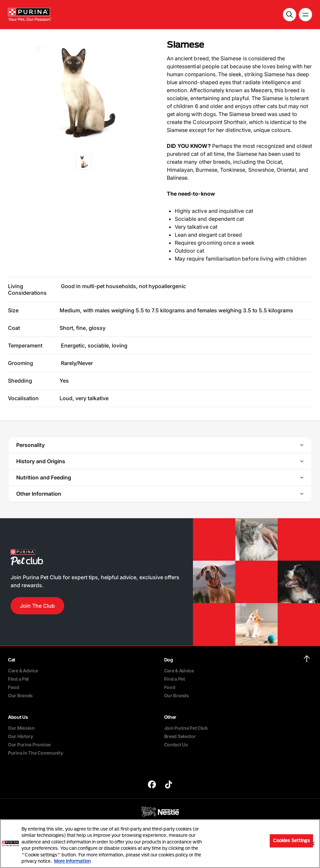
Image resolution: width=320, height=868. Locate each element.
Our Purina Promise (29, 744)
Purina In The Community (36, 753)
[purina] (152, 785)
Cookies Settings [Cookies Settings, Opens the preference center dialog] (291, 841)
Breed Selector (180, 736)
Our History (21, 736)
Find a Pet (18, 679)
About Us (18, 717)
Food (14, 687)
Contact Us (176, 744)
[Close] (313, 844)
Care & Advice (23, 671)
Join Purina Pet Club (186, 728)
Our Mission (21, 728)
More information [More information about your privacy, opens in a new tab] (72, 861)
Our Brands (20, 695)
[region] (160, 844)
